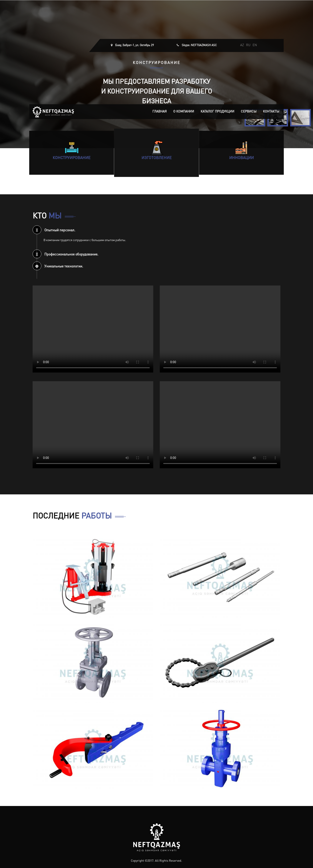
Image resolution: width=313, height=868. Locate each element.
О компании (184, 112)
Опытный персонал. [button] (54, 230)
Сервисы (249, 112)
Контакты (271, 112)
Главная (160, 112)
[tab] (156, 230)
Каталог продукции (217, 112)
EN (255, 45)
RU (248, 45)
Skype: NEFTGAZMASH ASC (199, 45)
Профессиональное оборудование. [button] (65, 255)
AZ (242, 45)
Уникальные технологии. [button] (58, 267)
